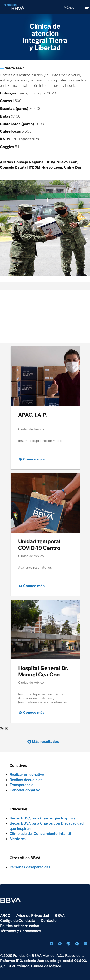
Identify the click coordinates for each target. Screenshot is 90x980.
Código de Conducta (18, 921)
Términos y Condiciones (21, 931)
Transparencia (21, 785)
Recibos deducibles (26, 780)
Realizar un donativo (27, 775)
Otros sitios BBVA (25, 858)
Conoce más (34, 459)
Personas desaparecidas (30, 867)
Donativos (18, 766)
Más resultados (45, 742)
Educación (18, 809)
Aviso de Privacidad (33, 916)
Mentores (18, 839)
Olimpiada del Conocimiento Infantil (40, 834)
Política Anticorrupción (20, 926)
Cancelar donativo (25, 790)
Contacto (49, 921)
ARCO (5, 916)
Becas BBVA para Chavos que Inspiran (42, 818)
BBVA (60, 916)
